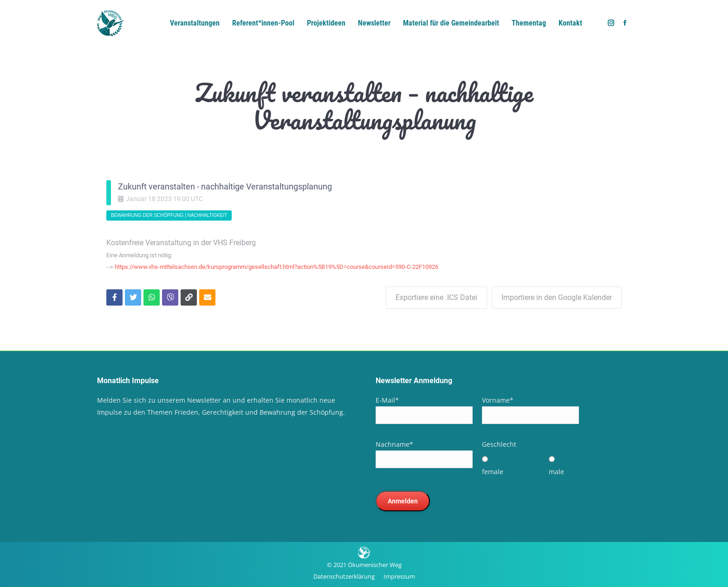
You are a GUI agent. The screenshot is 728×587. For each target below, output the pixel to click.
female (493, 472)
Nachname (394, 444)
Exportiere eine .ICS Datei (436, 297)
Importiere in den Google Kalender (557, 297)
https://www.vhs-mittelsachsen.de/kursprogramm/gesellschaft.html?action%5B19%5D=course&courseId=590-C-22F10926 (276, 267)
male (556, 472)
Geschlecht (499, 444)
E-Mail (387, 400)
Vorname (498, 400)
